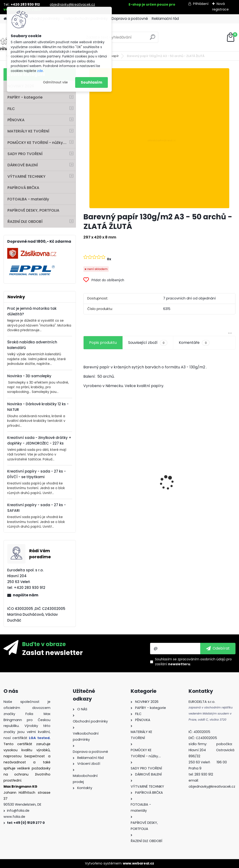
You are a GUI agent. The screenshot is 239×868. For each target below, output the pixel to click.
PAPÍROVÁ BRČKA (23, 188)
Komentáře (194, 343)
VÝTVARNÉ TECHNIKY (26, 176)
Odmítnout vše (55, 82)
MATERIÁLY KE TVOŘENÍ (28, 131)
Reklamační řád (165, 19)
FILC (11, 109)
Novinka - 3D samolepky (29, 376)
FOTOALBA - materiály (28, 199)
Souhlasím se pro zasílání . (193, 662)
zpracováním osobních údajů (202, 659)
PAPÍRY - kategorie (25, 97)
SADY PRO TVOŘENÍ (25, 154)
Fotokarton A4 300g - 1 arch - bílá (211, 471)
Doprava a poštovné (130, 19)
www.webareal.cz (138, 863)
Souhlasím (91, 82)
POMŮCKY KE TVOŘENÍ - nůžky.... (37, 143)
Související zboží (148, 343)
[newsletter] (218, 648)
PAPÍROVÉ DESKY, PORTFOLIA (33, 210)
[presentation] (86, 475)
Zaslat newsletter (53, 652)
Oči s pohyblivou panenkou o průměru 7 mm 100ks (159, 490)
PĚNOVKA (16, 120)
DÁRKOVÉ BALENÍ (23, 165)
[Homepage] (5, 19)
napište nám (26, 595)
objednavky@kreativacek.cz (72, 4)
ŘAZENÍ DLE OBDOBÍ (25, 222)
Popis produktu (103, 343)
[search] (153, 39)
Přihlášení (201, 4)
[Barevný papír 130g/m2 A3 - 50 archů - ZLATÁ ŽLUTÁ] (159, 138)
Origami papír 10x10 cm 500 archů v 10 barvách (104, 479)
